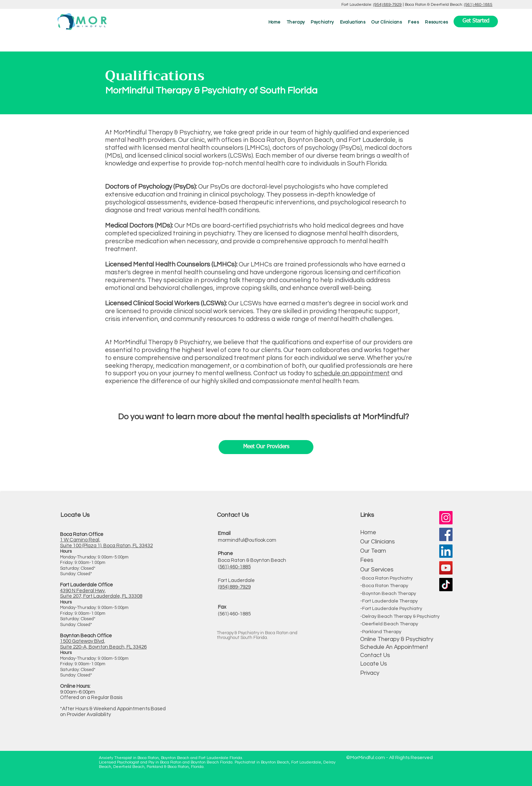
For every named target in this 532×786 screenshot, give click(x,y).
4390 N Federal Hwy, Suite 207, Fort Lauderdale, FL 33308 (101, 594)
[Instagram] (446, 518)
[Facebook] (446, 534)
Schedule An (376, 647)
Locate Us (374, 664)
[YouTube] (446, 568)
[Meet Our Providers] (266, 447)
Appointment (410, 647)
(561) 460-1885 (478, 5)
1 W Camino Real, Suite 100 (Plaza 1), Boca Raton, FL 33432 (106, 543)
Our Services (377, 570)
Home (368, 533)
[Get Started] (476, 21)
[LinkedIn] (446, 551)
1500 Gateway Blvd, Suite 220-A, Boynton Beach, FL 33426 (103, 644)
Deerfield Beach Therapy (390, 624)
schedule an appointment (352, 373)
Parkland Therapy (382, 632)
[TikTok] (446, 585)
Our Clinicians (378, 542)
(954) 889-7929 (388, 5)
